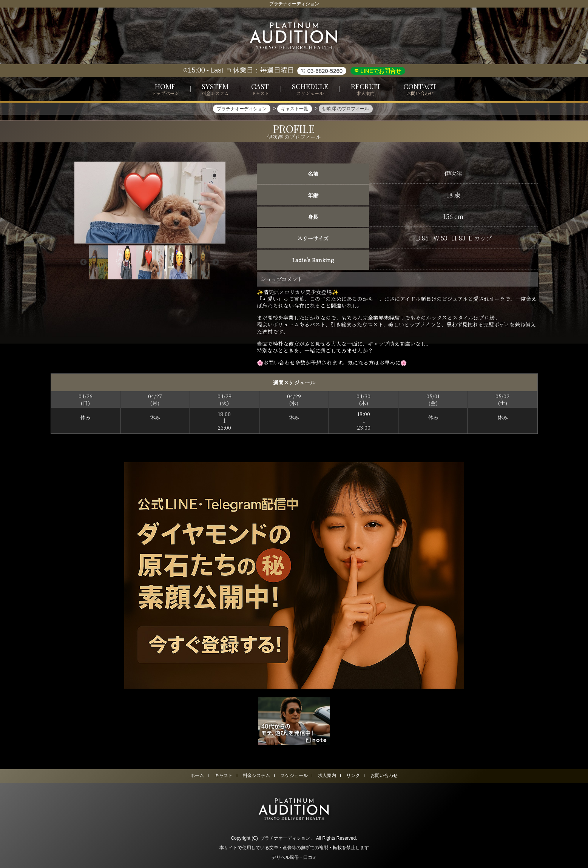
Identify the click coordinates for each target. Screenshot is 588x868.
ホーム (197, 775)
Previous (83, 262)
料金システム (256, 775)
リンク (353, 775)
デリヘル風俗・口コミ (294, 857)
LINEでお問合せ (380, 71)
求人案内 (327, 775)
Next (216, 262)
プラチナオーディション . (286, 838)
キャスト (224, 775)
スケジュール (294, 775)
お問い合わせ (384, 775)
